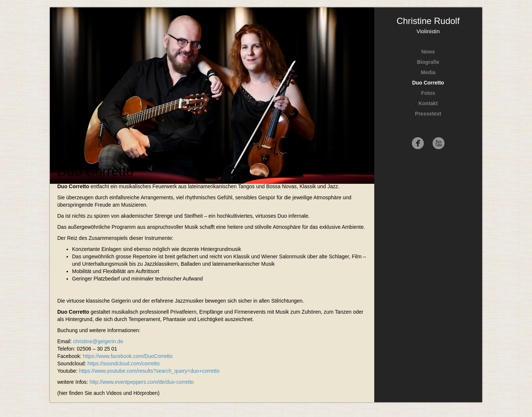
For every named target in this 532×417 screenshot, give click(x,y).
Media (428, 72)
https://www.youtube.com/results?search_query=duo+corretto (149, 371)
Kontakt (428, 103)
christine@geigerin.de (98, 341)
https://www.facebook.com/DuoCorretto (128, 356)
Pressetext (428, 114)
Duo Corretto (428, 83)
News (428, 52)
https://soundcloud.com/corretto (124, 363)
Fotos (428, 93)
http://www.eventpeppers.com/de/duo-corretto (141, 382)
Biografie (428, 62)
